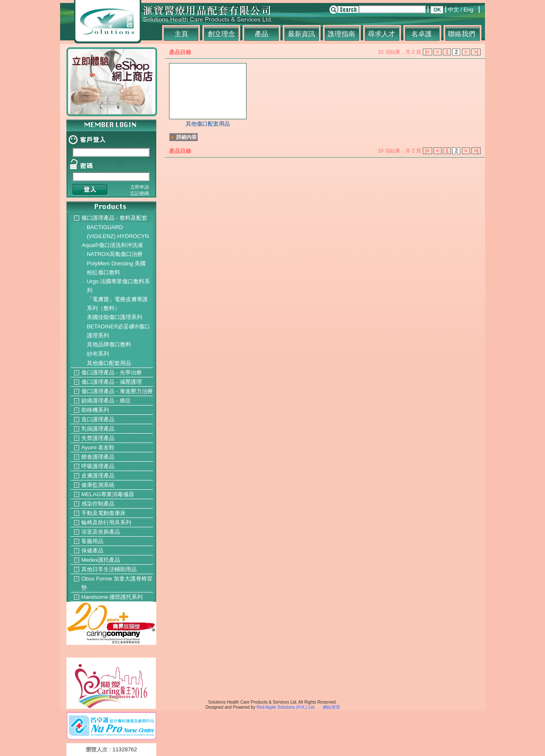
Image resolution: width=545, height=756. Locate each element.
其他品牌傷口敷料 (109, 344)
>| (476, 52)
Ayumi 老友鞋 (98, 447)
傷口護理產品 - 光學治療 (112, 372)
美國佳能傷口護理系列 (115, 317)
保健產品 (92, 550)
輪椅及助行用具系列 (106, 522)
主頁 (181, 34)
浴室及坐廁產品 (101, 532)
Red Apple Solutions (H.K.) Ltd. (286, 707)
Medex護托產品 (101, 560)
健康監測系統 (98, 485)
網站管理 (331, 707)
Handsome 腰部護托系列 (112, 597)
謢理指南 (341, 34)
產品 (261, 34)
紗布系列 (98, 354)
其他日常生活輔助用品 (109, 569)
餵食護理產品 (98, 457)
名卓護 (422, 34)
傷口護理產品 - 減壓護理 (112, 382)
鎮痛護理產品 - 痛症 (106, 401)
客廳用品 (92, 541)
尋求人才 (381, 34)
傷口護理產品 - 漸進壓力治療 (117, 391)
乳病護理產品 (98, 429)
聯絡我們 (462, 34)
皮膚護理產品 (98, 476)
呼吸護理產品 (98, 466)
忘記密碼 (140, 193)
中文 (453, 10)
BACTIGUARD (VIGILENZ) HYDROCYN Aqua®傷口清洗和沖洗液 (115, 236)
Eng (469, 10)
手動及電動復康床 (103, 513)
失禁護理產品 (98, 438)
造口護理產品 (98, 419)
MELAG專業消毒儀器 (108, 494)
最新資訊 (301, 34)
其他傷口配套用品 (109, 363)
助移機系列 (95, 410)
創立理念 (221, 34)
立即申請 (140, 187)
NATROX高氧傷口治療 (115, 254)
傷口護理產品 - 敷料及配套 (114, 218)
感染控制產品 (98, 504)
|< (427, 52)
